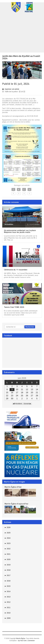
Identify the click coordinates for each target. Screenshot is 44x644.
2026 (8, 527)
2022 (8, 549)
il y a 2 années (33, 224)
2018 (8, 570)
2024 (8, 538)
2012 (8, 602)
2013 (8, 597)
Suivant (26, 404)
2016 (8, 581)
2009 (8, 618)
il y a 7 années (33, 264)
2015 (8, 586)
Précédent (18, 404)
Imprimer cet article (11, 89)
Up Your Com (22, 641)
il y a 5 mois (34, 301)
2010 (8, 613)
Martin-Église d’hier (13, 487)
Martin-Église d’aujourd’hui (16, 504)
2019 (8, 565)
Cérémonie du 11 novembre (16, 270)
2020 (8, 559)
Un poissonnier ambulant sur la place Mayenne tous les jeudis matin (20, 231)
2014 (8, 591)
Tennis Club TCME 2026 (14, 307)
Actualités (9, 224)
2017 (8, 575)
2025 (8, 533)
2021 (8, 554)
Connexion (31, 641)
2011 (8, 607)
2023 (8, 543)
